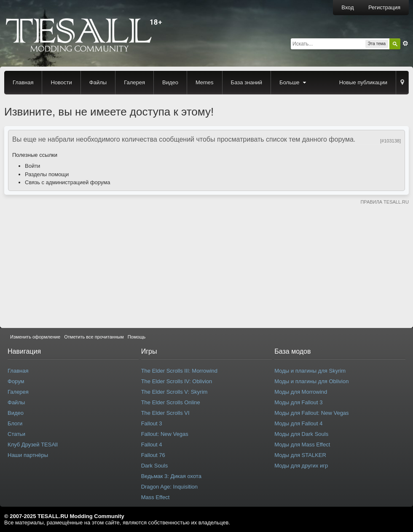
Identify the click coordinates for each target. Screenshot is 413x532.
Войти (32, 166)
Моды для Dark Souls (301, 434)
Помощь (137, 337)
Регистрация (384, 7)
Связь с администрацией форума (67, 182)
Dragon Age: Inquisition (169, 487)
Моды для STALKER (300, 455)
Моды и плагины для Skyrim (310, 371)
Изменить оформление (35, 337)
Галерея (134, 82)
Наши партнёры (28, 455)
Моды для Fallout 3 (298, 402)
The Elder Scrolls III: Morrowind (179, 371)
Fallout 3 (152, 423)
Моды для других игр (301, 466)
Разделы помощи (47, 174)
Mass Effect (156, 497)
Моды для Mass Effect (302, 445)
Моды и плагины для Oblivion (311, 381)
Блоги (15, 423)
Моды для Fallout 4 (298, 423)
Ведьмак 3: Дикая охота (171, 476)
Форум (16, 381)
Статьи (16, 434)
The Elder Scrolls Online (171, 402)
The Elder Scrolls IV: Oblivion (177, 381)
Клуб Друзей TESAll (33, 445)
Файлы (98, 82)
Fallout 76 (153, 455)
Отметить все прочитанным (94, 337)
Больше (294, 82)
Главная (23, 82)
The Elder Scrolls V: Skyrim (174, 392)
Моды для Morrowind (301, 392)
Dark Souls (155, 466)
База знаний (247, 82)
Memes (205, 82)
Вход (347, 7)
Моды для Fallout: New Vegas (311, 413)
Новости (61, 82)
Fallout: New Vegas (165, 434)
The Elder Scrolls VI (165, 413)
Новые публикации (363, 82)
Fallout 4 (152, 445)
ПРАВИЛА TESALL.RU (385, 202)
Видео (170, 82)
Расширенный (405, 43)
